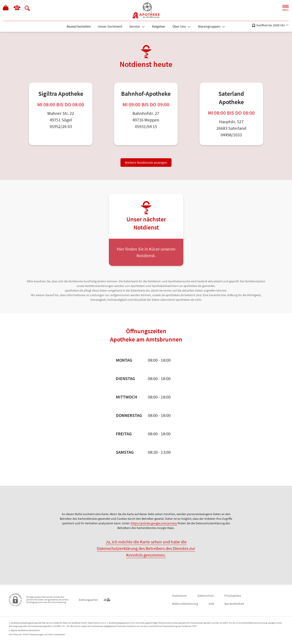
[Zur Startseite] (146, 10)
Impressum (179, 596)
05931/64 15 (146, 126)
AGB (211, 604)
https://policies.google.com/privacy (154, 523)
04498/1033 (231, 135)
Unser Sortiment (110, 26)
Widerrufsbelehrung (185, 604)
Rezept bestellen (79, 26)
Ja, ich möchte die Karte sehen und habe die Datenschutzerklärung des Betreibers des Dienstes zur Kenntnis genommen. (146, 548)
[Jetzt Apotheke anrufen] (17, 8)
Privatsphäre (233, 596)
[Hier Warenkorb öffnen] (6, 8)
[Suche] (27, 8)
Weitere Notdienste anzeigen (146, 162)
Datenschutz (206, 596)
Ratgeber (159, 26)
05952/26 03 (61, 126)
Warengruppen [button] (210, 26)
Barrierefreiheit (234, 604)
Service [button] (135, 26)
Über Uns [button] (180, 26)
